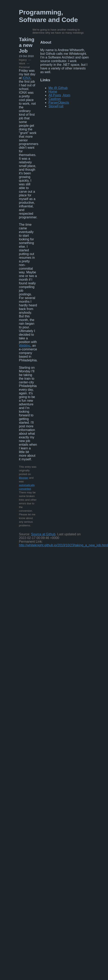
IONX (27, 78)
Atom (66, 95)
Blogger (24, 478)
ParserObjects (59, 103)
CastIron (55, 99)
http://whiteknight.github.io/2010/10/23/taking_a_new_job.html (63, 545)
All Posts (55, 95)
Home (53, 92)
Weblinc (25, 346)
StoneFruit (56, 106)
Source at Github (43, 534)
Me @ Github (58, 88)
